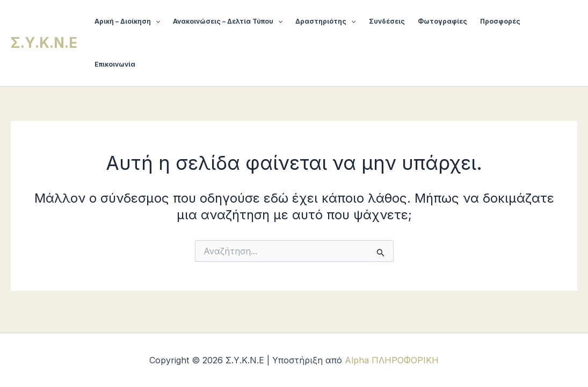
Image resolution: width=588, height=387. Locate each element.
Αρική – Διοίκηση (127, 21)
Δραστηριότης (325, 21)
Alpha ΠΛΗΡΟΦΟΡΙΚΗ (392, 360)
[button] (155, 21)
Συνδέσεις (387, 21)
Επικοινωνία (115, 64)
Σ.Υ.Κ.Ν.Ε (44, 43)
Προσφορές (500, 21)
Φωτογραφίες (442, 21)
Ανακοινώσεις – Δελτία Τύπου (228, 21)
